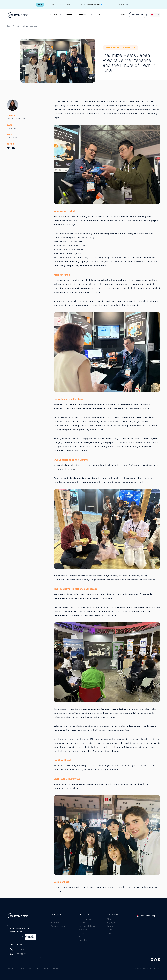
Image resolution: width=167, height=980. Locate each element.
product (16, 26)
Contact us (138, 15)
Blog (8, 26)
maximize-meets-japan (30, 26)
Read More (122, 5)
